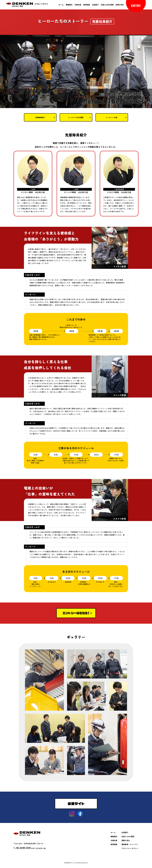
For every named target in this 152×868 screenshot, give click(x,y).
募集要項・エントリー (130, 844)
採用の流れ (120, 5)
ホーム (61, 5)
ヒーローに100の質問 (76, 117)
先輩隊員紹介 (40, 117)
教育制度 (87, 5)
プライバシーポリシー (130, 848)
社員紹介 (95, 5)
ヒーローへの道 (112, 117)
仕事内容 (78, 5)
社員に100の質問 (107, 5)
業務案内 (69, 5)
